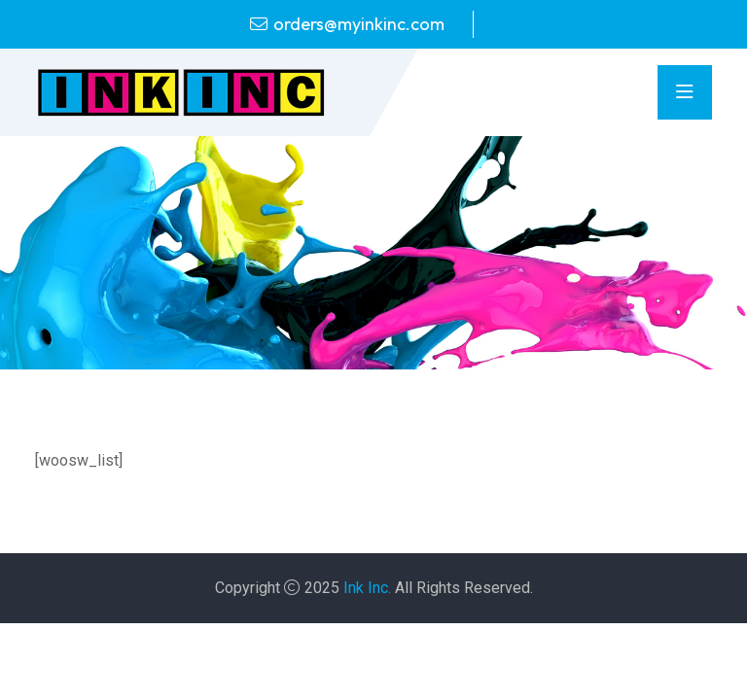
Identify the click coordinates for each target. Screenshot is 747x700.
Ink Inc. (367, 588)
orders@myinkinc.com (359, 24)
